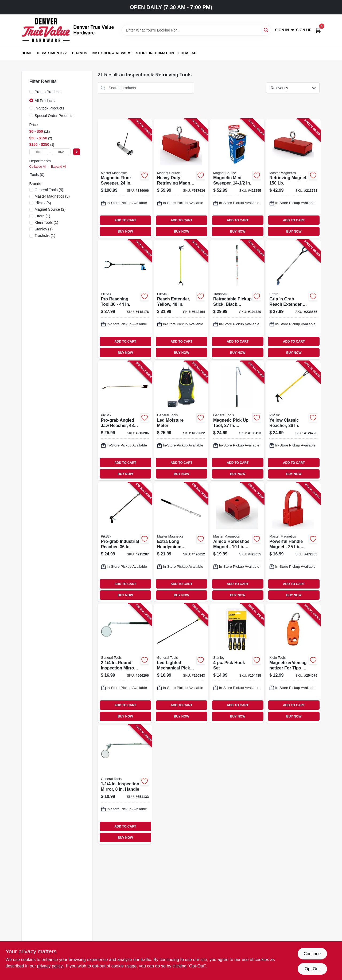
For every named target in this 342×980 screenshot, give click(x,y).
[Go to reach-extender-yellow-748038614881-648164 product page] (181, 299)
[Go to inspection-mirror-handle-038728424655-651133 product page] (125, 784)
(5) (49, 190)
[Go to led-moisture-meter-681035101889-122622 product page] (181, 421)
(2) (50, 209)
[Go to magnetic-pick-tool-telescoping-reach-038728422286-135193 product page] (237, 421)
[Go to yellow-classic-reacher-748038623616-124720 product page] (293, 421)
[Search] (266, 30)
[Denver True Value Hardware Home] (46, 30)
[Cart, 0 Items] (318, 30)
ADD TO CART (125, 220)
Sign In (282, 30)
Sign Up (304, 30)
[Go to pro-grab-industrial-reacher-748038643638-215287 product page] (125, 542)
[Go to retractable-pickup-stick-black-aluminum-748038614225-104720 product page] (237, 299)
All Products (45, 101)
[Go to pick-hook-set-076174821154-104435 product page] (237, 663)
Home (27, 53)
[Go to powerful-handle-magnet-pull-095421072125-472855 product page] (293, 542)
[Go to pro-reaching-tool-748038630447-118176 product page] (125, 299)
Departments (50, 53)
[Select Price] (77, 152)
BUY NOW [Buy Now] (125, 232)
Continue (312, 954)
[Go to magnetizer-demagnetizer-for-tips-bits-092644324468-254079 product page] (293, 663)
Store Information (155, 53)
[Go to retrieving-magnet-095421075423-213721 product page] (293, 179)
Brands (80, 53)
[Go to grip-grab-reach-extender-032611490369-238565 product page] (293, 299)
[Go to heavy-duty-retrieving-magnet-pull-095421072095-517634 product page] (181, 179)
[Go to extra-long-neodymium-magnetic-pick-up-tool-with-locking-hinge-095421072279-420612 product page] (181, 542)
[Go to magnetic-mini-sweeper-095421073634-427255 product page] (237, 179)
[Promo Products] (31, 92)
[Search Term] (196, 30)
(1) (42, 216)
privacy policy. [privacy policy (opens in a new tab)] (50, 966)
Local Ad (188, 53)
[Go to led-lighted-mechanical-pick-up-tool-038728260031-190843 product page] (181, 663)
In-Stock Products (50, 108)
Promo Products (48, 92)
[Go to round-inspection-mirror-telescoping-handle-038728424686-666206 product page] (125, 663)
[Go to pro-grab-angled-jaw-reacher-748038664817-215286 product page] (125, 421)
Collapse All (38, 167)
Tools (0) (37, 175)
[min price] (39, 152)
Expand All (59, 167)
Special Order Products (54, 116)
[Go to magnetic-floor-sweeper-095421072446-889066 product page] (125, 179)
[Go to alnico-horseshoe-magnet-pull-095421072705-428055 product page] (237, 542)
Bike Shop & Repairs (112, 53)
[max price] (61, 152)
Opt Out (312, 969)
